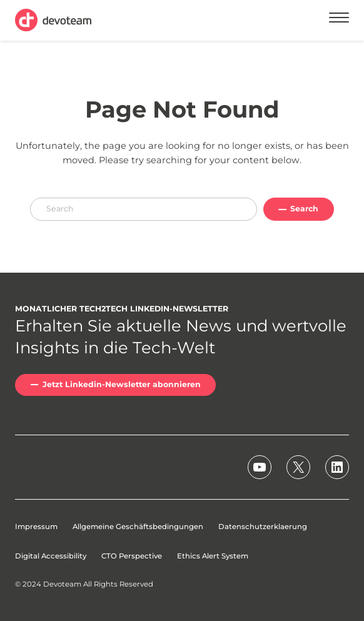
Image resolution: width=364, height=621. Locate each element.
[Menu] (339, 20)
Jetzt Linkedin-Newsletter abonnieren (122, 384)
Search (304, 209)
